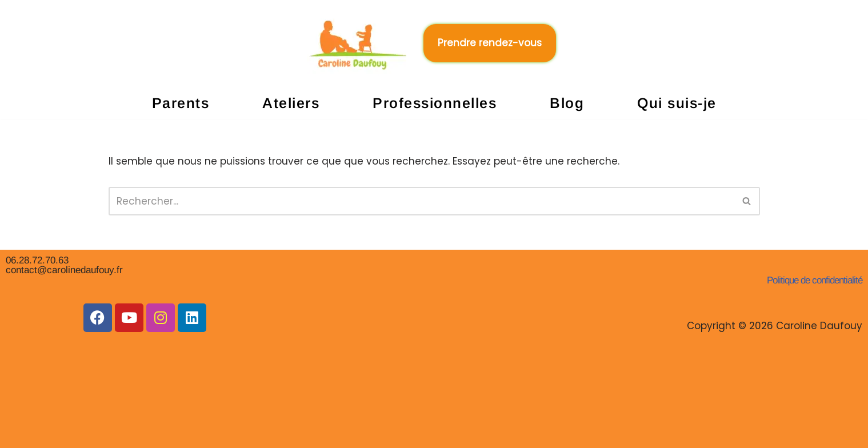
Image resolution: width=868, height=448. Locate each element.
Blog (567, 103)
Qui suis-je (677, 103)
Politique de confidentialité (815, 280)
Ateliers (291, 103)
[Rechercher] (421, 201)
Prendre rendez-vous (490, 43)
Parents (181, 103)
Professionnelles (435, 103)
